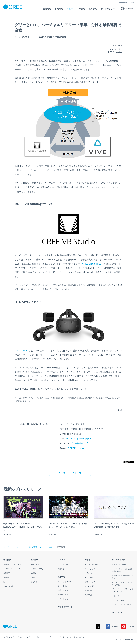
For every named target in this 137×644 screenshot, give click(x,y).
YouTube (127, 626)
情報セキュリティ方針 (45, 637)
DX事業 (33, 573)
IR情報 (88, 560)
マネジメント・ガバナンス (122, 605)
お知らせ (61, 569)
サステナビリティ (119, 560)
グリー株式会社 (78, 443)
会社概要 (7, 573)
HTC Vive (23, 351)
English (131, 2)
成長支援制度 (63, 590)
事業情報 (34, 560)
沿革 (5, 582)
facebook (112, 626)
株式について (90, 573)
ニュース (18, 547)
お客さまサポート (65, 607)
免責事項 (88, 595)
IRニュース (89, 577)
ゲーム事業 (35, 565)
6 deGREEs (117, 612)
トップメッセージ (92, 565)
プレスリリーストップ (70, 473)
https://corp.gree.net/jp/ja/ (77, 439)
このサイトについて (64, 637)
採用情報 (61, 577)
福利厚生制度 (63, 595)
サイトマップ (9, 637)
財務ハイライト (91, 582)
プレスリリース (34, 547)
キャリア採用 (63, 586)
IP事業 (33, 577)
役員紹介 (7, 577)
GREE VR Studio (91, 264)
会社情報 (7, 560)
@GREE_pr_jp (75, 448)
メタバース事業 (37, 569)
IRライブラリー (91, 569)
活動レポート (117, 596)
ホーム (7, 547)
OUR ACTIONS (118, 600)
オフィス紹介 (63, 599)
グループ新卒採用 (65, 582)
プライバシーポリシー (25, 637)
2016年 (49, 547)
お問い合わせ (79, 637)
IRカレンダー (90, 586)
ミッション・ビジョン (12, 565)
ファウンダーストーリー (13, 569)
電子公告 (88, 590)
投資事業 (34, 582)
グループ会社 (9, 586)
